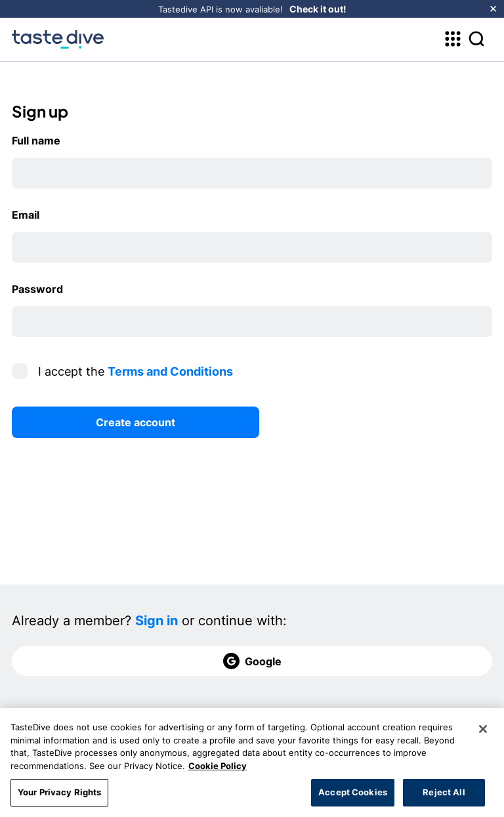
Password (37, 289)
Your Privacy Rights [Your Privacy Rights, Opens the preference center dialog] (59, 796)
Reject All (444, 796)
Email (26, 215)
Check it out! (318, 9)
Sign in (157, 621)
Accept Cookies (353, 796)
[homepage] (58, 39)
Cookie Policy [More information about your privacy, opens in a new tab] (218, 769)
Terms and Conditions (170, 371)
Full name (36, 141)
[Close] (483, 733)
